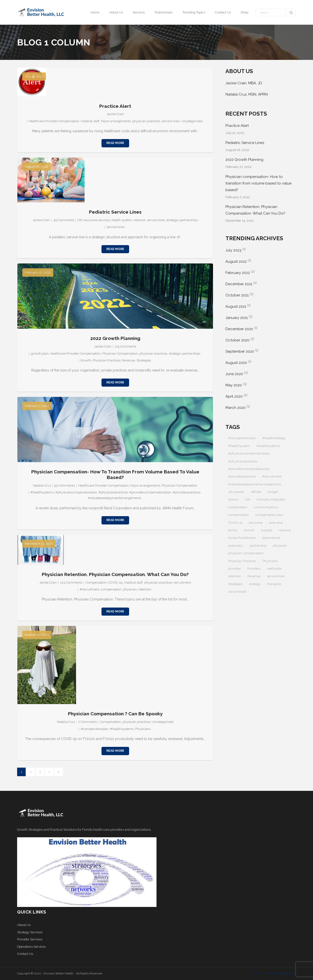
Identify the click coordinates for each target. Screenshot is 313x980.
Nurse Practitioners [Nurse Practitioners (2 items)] (242, 538)
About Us (24, 925)
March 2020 (235, 408)
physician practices (146, 121)
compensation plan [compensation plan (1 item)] (269, 515)
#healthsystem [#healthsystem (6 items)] (239, 446)
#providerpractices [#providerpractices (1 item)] (242, 476)
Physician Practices (107, 360)
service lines (171, 121)
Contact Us (25, 954)
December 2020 (239, 329)
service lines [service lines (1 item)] (276, 576)
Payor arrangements (116, 121)
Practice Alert (115, 106)
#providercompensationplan (150, 492)
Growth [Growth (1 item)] (249, 530)
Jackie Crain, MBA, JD (244, 83)
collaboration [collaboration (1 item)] (238, 507)
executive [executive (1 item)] (276, 523)
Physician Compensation (120, 354)
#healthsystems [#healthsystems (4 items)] (268, 446)
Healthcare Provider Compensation (54, 121)
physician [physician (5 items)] (280, 546)
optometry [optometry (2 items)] (236, 546)
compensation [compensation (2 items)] (239, 515)
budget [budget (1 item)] (273, 492)
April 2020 (234, 396)
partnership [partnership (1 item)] (258, 546)
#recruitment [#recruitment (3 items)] (272, 476)
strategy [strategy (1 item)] (255, 584)
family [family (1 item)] (233, 530)
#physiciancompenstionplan (76, 492)
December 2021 (239, 284)
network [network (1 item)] (285, 530)
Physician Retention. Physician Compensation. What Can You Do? (115, 574)
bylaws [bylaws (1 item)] (233, 499)
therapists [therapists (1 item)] (274, 584)
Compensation (96, 583)
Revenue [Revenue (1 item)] (254, 576)
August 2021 (236, 306)
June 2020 (234, 374)
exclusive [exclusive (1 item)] (256, 523)
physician (130, 589)
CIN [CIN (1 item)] (248, 499)
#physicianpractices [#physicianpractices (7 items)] (243, 461)
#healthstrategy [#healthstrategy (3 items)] (274, 438)
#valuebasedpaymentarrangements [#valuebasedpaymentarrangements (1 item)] (255, 484)
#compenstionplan (95, 729)
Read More (115, 143)
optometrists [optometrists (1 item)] (271, 538)
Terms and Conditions (280, 973)
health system (122, 220)
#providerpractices (186, 492)
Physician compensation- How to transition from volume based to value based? (115, 474)
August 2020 (236, 363)
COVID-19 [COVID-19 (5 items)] (235, 523)
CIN (80, 220)
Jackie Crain (115, 114)
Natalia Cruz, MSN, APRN (247, 94)
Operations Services (31, 947)
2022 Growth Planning (115, 338)
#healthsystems (42, 492)
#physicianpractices (113, 492)
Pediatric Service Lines (115, 212)
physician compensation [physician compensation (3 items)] (246, 553)
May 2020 (234, 385)
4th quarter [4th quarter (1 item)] (236, 492)
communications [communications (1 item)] (266, 507)
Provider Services (30, 939)
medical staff (90, 121)
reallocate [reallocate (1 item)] (274, 569)
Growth (86, 360)
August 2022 (236, 261)
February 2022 (238, 273)
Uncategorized (192, 121)
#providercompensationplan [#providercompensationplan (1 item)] (249, 469)
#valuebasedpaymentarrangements (115, 498)
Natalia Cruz (42, 485)
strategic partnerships (182, 220)
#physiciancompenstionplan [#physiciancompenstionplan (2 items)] (249, 453)
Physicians (143, 729)
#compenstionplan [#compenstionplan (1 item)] (242, 438)
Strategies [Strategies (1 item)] (235, 584)
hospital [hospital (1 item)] (267, 530)
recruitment (182, 583)
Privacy (256, 973)
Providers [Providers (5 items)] (254, 569)
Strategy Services (30, 932)
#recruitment (89, 589)
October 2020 (237, 340)
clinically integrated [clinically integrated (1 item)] (271, 499)
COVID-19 (115, 583)
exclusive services (97, 220)
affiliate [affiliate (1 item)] (256, 492)
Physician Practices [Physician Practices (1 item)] (242, 561)
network (140, 220)
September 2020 (240, 351)
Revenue (129, 360)
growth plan (40, 354)
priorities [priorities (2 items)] (234, 569)
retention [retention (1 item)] (235, 576)
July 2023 (233, 250)
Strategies (144, 360)
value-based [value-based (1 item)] (237, 592)
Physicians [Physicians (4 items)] (270, 561)
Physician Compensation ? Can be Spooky (115, 714)
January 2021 (237, 318)
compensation (111, 589)
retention (145, 589)
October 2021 (237, 295)
